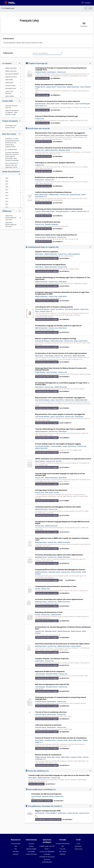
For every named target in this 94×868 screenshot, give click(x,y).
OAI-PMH (16, 852)
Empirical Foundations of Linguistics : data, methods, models (12, 112)
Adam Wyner (9, 80)
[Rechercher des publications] (62, 53)
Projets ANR (11, 101)
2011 (7, 207)
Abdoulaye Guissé (11, 88)
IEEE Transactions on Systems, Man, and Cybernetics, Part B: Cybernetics (12, 166)
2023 (7, 178)
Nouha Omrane (76, 572)
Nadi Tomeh (49, 492)
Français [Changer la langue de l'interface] (88, 3)
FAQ (16, 846)
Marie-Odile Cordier (53, 104)
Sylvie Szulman (10, 96)
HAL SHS (63, 849)
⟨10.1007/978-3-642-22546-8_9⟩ (45, 578)
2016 (7, 193)
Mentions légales (31, 849)
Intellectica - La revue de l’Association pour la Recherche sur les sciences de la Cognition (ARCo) (12, 143)
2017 (7, 190)
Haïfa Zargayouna (74, 254)
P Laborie (73, 211)
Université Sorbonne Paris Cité (11, 107)
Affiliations (11, 211)
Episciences (78, 846)
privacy (31, 846)
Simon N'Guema (85, 87)
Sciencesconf (78, 849)
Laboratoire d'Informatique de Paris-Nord (11, 218)
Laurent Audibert (56, 446)
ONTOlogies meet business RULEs (11, 127)
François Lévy (62, 72)
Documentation (16, 844)
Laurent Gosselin (73, 813)
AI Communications (11, 149)
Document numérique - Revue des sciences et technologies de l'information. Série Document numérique (12, 156)
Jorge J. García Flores (57, 135)
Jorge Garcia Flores (11, 77)
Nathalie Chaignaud (52, 224)
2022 (7, 181)
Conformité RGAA (31, 854)
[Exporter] (87, 8)
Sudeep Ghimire (56, 615)
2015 (7, 195)
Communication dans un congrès (58, 247)
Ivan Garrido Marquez (72, 309)
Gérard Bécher (40, 813)
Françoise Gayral (10, 85)
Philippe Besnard (41, 757)
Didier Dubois (65, 757)
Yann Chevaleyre (52, 372)
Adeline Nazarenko (11, 68)
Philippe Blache (40, 87)
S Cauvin (38, 211)
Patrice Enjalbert (51, 813)
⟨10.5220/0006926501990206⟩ (44, 317)
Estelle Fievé (62, 813)
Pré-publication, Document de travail (58, 806)
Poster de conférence (58, 771)
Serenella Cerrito (50, 740)
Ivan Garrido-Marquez (12, 74)
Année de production (11, 173)
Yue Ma (56, 492)
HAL (63, 846)
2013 (7, 201)
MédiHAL (63, 854)
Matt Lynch (68, 356)
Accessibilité (31, 852)
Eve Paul (59, 461)
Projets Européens (11, 121)
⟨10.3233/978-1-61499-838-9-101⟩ (73, 359)
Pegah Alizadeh (40, 372)
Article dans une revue (58, 128)
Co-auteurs (11, 63)
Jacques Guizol (51, 87)
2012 (7, 204)
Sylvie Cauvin (39, 106)
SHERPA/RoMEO (47, 862)
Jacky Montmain (40, 104)
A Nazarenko (79, 417)
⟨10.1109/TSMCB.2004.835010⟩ (54, 200)
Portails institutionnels (63, 844)
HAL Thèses (63, 852)
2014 (7, 198)
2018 (7, 187)
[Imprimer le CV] (91, 8)
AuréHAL (16, 854)
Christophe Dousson (67, 104)
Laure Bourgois (40, 674)
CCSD (78, 844)
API (16, 849)
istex (61, 580)
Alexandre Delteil (52, 674)
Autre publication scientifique (58, 789)
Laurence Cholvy (62, 740)
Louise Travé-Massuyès (9, 92)
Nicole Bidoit (39, 740)
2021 (7, 184)
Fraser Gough (49, 356)
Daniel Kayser (9, 83)
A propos (31, 844)
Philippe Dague (54, 195)
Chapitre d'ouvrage (58, 63)
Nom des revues (11, 134)
